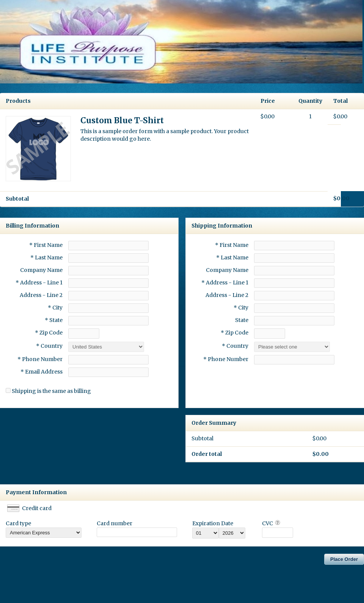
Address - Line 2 (41, 295)
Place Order (344, 559)
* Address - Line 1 (39, 283)
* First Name (46, 245)
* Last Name (46, 258)
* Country (49, 346)
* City (55, 308)
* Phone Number (226, 359)
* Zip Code (49, 333)
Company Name (41, 270)
